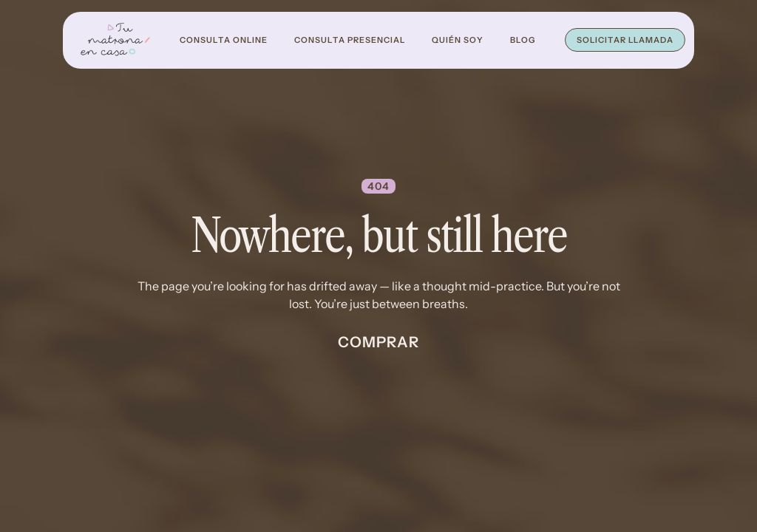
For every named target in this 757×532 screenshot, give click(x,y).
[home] (115, 40)
